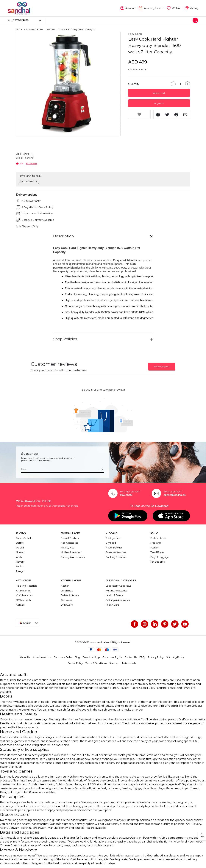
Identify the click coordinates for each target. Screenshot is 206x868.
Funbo (20, 566)
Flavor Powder (114, 548)
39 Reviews (32, 163)
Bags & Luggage (160, 557)
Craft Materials (24, 595)
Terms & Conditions (96, 663)
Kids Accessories (70, 543)
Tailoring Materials (26, 586)
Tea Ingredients (114, 538)
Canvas (20, 605)
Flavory (20, 562)
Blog (77, 657)
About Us (25, 657)
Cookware (64, 29)
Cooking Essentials (116, 557)
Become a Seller (63, 657)
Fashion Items (158, 538)
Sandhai (30, 158)
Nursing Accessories (116, 591)
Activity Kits (67, 548)
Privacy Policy (156, 657)
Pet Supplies (157, 562)
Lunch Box (67, 591)
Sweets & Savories (116, 552)
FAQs (142, 657)
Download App (91, 657)
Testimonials (129, 663)
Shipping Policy (175, 657)
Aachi (19, 557)
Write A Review (162, 367)
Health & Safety (114, 595)
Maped (20, 548)
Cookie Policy (75, 663)
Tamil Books (157, 552)
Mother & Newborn (72, 552)
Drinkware (67, 605)
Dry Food (111, 543)
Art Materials (23, 591)
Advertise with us (42, 657)
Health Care (112, 605)
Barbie (20, 543)
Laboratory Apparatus (118, 586)
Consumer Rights (112, 657)
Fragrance (156, 543)
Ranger (20, 571)
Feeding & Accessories (73, 557)
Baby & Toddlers (70, 538)
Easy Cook (135, 34)
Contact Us (131, 657)
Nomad (20, 552)
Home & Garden (35, 29)
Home (19, 29)
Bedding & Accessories (118, 600)
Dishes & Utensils (70, 595)
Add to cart (159, 93)
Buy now (159, 103)
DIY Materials (23, 600)
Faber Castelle (24, 538)
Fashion (155, 548)
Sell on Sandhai (29, 181)
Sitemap (114, 663)
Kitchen (51, 29)
